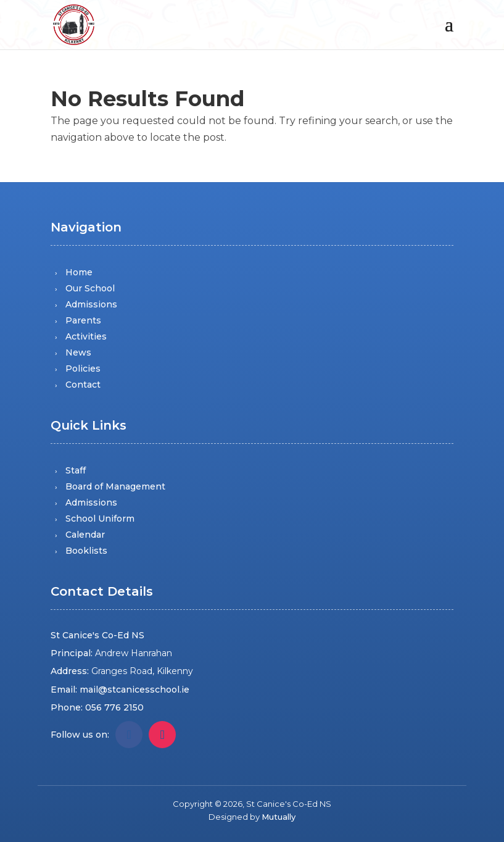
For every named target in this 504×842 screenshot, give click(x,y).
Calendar (85, 535)
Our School (90, 288)
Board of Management (115, 486)
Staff (76, 470)
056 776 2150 (114, 707)
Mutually (279, 817)
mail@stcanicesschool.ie (134, 690)
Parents (83, 320)
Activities (86, 336)
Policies (83, 369)
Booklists (86, 551)
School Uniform (100, 519)
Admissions (91, 304)
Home (79, 272)
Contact (83, 385)
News (78, 352)
